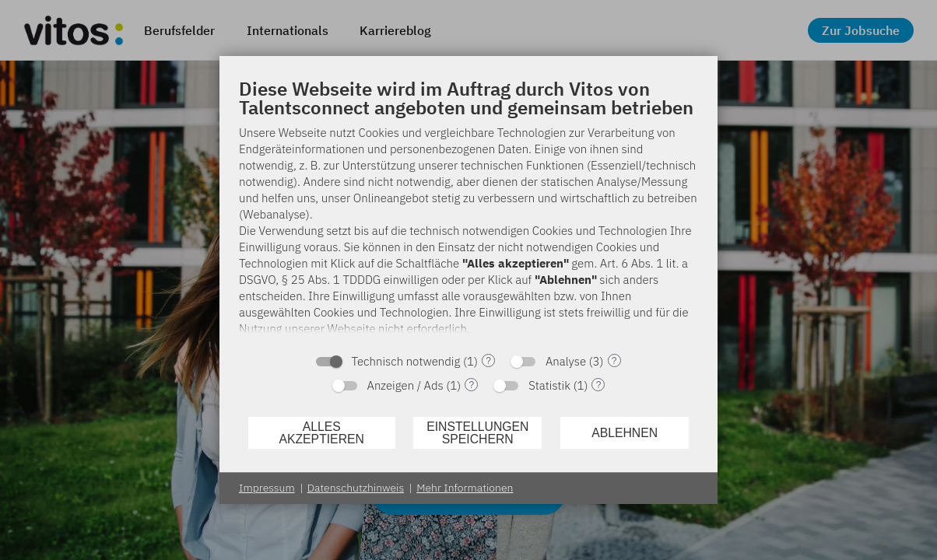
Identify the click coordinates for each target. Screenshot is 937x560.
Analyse (566, 361)
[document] (468, 210)
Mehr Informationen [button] (465, 488)
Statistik (549, 385)
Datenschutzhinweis (356, 488)
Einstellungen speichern (477, 433)
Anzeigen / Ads (405, 385)
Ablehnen (625, 433)
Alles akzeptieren (321, 433)
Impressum (267, 488)
